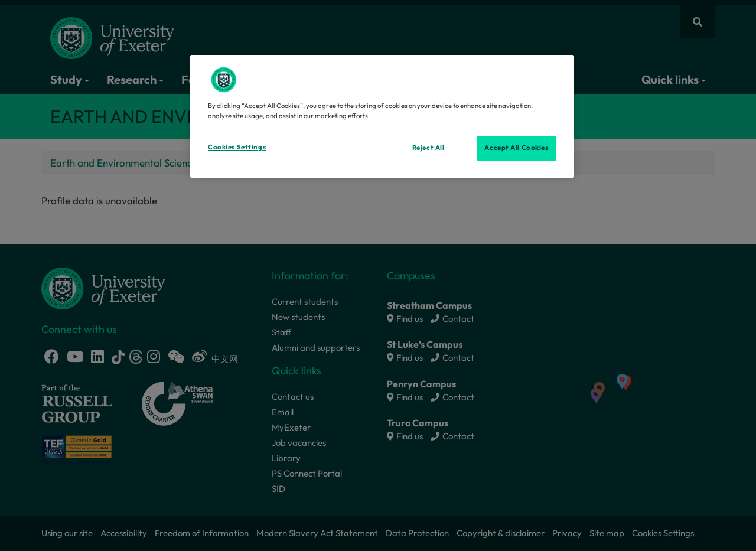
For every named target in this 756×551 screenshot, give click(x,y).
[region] (382, 116)
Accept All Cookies (516, 148)
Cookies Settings (237, 147)
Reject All (428, 148)
